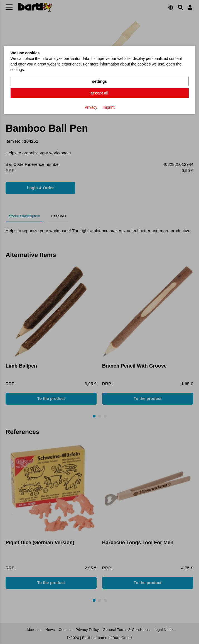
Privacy (91, 107)
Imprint (109, 107)
